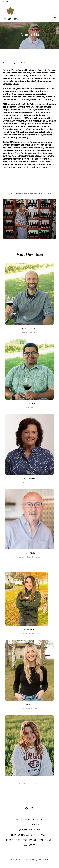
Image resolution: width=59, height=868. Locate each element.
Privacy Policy (29, 825)
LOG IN (4, 2)
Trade (18, 819)
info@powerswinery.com (30, 835)
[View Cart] (14, 2)
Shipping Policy (35, 819)
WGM (46, 860)
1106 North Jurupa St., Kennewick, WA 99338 (30, 843)
